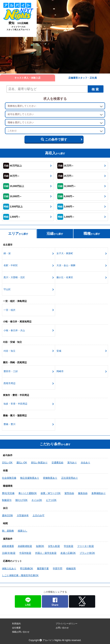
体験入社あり (9, 569)
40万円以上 (13, 166)
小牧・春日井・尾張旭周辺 (17, 322)
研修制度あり (50, 478)
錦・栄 (7, 253)
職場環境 (8, 486)
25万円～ (65, 176)
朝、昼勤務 (8, 531)
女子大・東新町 (65, 253)
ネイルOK (37, 500)
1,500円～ (12, 217)
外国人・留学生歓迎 (46, 553)
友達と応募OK (68, 553)
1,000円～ (66, 217)
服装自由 (83, 493)
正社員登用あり (70, 478)
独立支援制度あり (30, 478)
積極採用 (71, 569)
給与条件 (8, 455)
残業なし (23, 531)
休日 (5, 508)
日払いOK (7, 463)
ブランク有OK (87, 553)
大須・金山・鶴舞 (66, 265)
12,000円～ (67, 186)
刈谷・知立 (9, 351)
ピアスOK (51, 500)
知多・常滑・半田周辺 (15, 404)
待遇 (5, 471)
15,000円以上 (14, 186)
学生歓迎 (69, 546)
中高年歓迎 (25, 553)
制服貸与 (7, 500)
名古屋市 (8, 245)
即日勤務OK (27, 569)
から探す (18, 234)
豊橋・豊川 (9, 424)
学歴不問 (57, 569)
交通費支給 (57, 463)
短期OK (40, 546)
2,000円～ (66, 207)
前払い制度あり (39, 463)
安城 (59, 351)
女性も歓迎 (54, 546)
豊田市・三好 (11, 371)
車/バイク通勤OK (28, 493)
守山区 (7, 289)
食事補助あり (99, 493)
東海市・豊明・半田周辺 (16, 395)
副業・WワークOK (51, 493)
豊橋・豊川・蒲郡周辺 (15, 416)
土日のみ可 (39, 515)
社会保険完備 (9, 478)
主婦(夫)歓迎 (9, 553)
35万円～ (65, 166)
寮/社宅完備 (8, 493)
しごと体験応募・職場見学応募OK (20, 575)
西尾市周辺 (9, 383)
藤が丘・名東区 (65, 277)
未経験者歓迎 (25, 546)
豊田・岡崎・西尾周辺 (15, 362)
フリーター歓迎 (86, 546)
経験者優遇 (8, 546)
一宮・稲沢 (9, 310)
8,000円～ (66, 196)
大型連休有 (23, 515)
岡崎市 (60, 371)
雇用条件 (8, 539)
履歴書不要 (43, 569)
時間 (5, 523)
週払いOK (22, 463)
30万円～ (11, 176)
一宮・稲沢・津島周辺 (15, 301)
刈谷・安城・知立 (12, 342)
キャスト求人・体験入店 (27, 78)
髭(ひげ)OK (21, 500)
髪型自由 (69, 493)
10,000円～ (12, 196)
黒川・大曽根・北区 (14, 277)
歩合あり (86, 463)
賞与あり (72, 463)
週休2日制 (7, 515)
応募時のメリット (12, 561)
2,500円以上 (13, 207)
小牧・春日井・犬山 (14, 330)
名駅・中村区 (11, 265)
